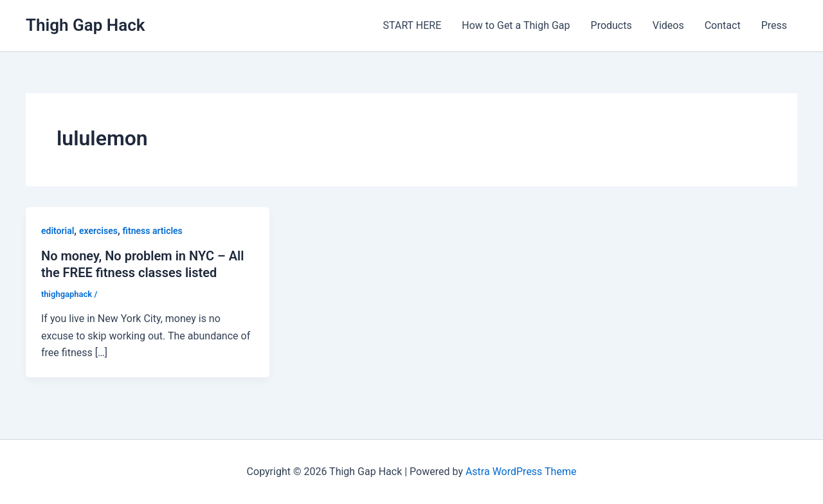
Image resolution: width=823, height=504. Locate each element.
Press (774, 25)
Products (611, 25)
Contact (723, 25)
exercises (98, 231)
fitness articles (153, 231)
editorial (58, 231)
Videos (668, 25)
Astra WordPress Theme (521, 472)
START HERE (412, 25)
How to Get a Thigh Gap (516, 25)
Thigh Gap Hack (85, 25)
